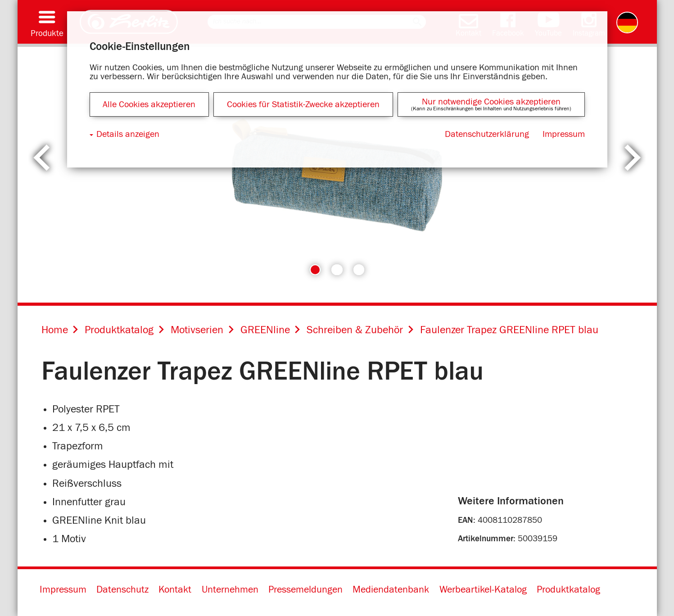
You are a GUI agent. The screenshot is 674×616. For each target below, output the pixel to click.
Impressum (63, 590)
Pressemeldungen (305, 590)
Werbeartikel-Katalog (483, 590)
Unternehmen (230, 590)
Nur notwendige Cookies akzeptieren (491, 102)
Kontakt (175, 590)
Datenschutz (122, 590)
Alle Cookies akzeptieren (149, 104)
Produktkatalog (568, 590)
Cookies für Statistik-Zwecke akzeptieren (303, 104)
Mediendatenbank (391, 590)
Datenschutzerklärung (487, 134)
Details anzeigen (128, 134)
